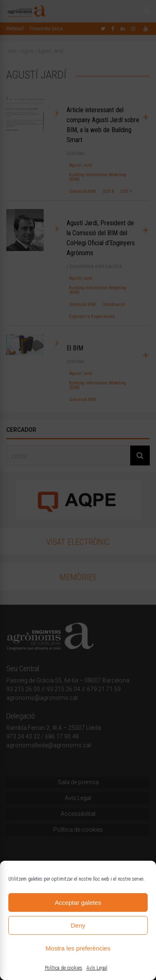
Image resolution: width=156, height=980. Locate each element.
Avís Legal (97, 968)
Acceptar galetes (78, 902)
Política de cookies (64, 968)
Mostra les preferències (78, 948)
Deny (78, 925)
